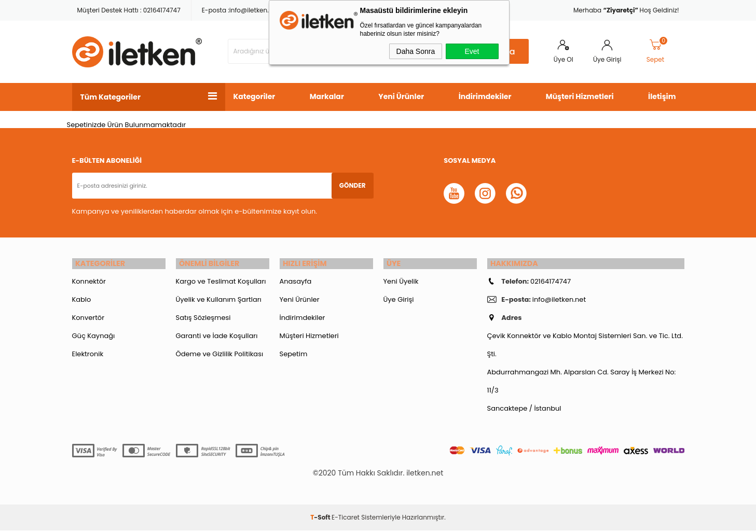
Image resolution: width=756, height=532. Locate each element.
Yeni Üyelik (401, 283)
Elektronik (88, 355)
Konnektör (89, 283)
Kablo (82, 301)
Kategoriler (255, 96)
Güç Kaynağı (94, 337)
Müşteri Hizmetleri (580, 96)
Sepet (657, 52)
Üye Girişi (607, 59)
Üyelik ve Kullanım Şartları (219, 301)
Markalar (327, 96)
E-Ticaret (346, 519)
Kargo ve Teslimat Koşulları (221, 283)
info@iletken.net (254, 10)
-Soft (321, 519)
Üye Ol (563, 59)
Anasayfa (296, 283)
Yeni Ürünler (401, 96)
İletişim (662, 96)
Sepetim (294, 355)
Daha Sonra (416, 51)
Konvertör (88, 319)
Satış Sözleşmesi (203, 319)
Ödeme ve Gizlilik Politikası (220, 355)
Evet (472, 51)
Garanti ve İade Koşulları (217, 337)
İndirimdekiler (485, 96)
